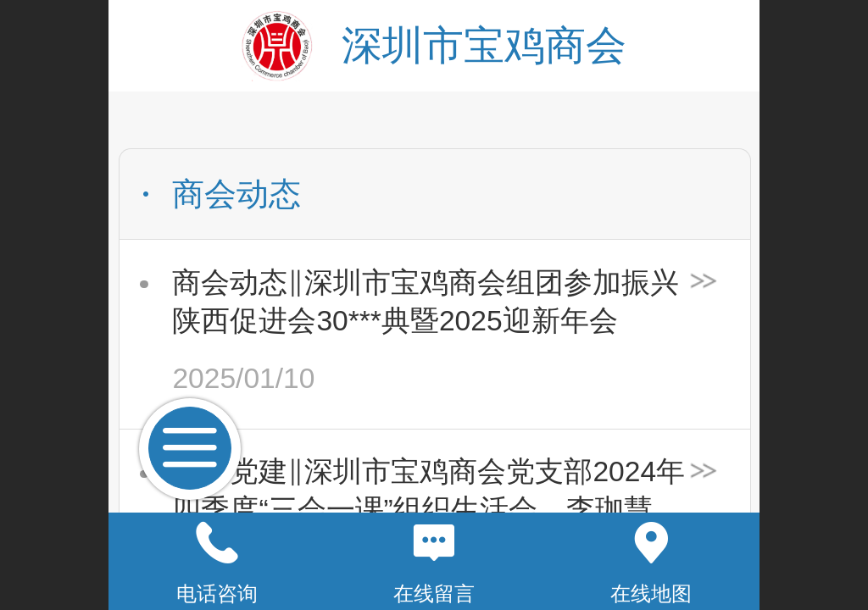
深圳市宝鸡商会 (484, 45)
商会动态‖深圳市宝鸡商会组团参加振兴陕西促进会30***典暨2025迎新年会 (426, 302)
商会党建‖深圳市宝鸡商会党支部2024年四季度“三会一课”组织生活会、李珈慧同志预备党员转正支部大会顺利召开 (428, 493)
